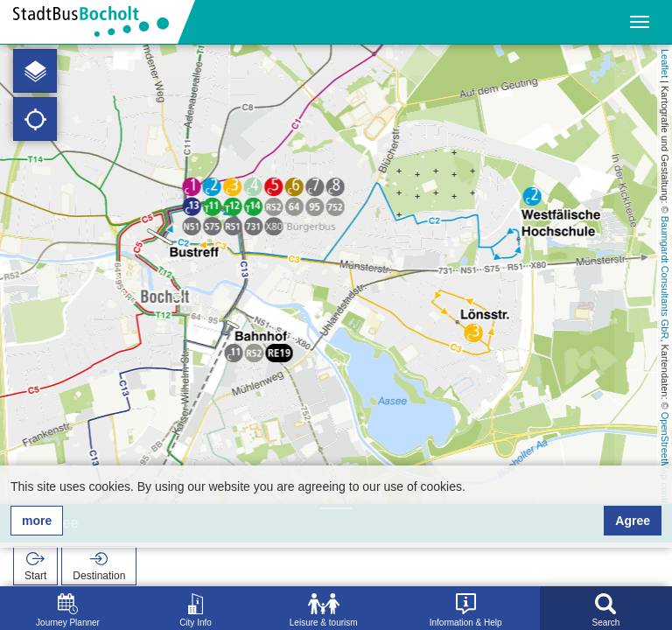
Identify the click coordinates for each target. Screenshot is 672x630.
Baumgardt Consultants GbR (665, 278)
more (37, 521)
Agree (633, 521)
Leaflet (665, 63)
